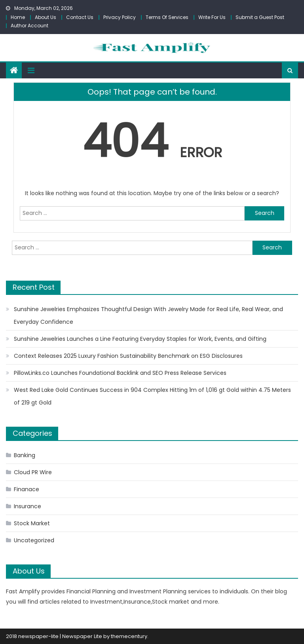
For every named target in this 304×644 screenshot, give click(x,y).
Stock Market (32, 523)
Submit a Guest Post (260, 17)
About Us (46, 17)
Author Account (29, 26)
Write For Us (212, 17)
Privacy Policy (120, 17)
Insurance (28, 506)
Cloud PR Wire (33, 472)
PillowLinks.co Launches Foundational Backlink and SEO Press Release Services (120, 373)
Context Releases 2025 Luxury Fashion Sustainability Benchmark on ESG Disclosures (128, 356)
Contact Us (80, 17)
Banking (25, 455)
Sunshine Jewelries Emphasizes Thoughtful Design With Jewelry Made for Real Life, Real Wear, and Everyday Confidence (148, 315)
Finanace (27, 489)
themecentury (129, 636)
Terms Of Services (167, 17)
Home (18, 17)
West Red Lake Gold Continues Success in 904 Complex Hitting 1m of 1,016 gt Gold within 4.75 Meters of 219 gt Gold (152, 396)
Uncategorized (34, 540)
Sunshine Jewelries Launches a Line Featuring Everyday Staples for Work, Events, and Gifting (140, 339)
